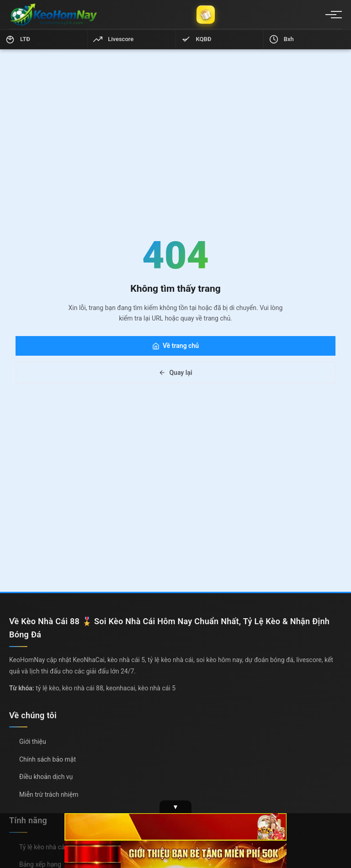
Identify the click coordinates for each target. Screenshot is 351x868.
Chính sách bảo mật (48, 759)
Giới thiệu (33, 742)
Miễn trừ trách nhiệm (49, 794)
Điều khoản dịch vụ (46, 777)
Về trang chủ (175, 346)
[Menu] (331, 15)
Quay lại (175, 373)
